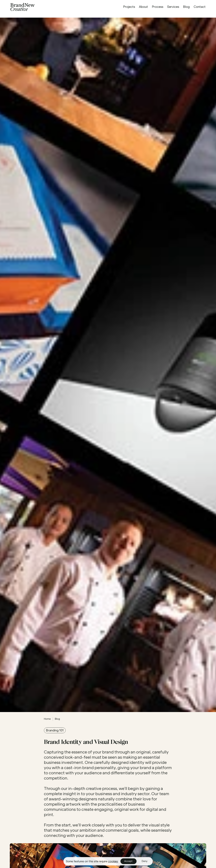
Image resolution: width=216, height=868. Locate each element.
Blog (57, 719)
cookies (113, 861)
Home (47, 719)
